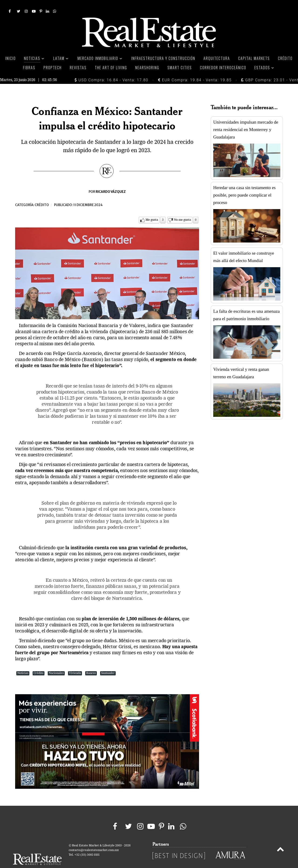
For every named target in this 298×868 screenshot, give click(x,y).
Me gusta (152, 209)
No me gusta (182, 209)
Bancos (91, 663)
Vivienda (75, 663)
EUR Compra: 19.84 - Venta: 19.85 (195, 70)
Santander (108, 663)
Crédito (42, 195)
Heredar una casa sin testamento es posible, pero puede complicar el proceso (244, 185)
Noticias (23, 663)
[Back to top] (280, 840)
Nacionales (56, 663)
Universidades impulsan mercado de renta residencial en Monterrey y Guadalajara (246, 119)
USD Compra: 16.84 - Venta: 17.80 (111, 70)
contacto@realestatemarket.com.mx (94, 840)
